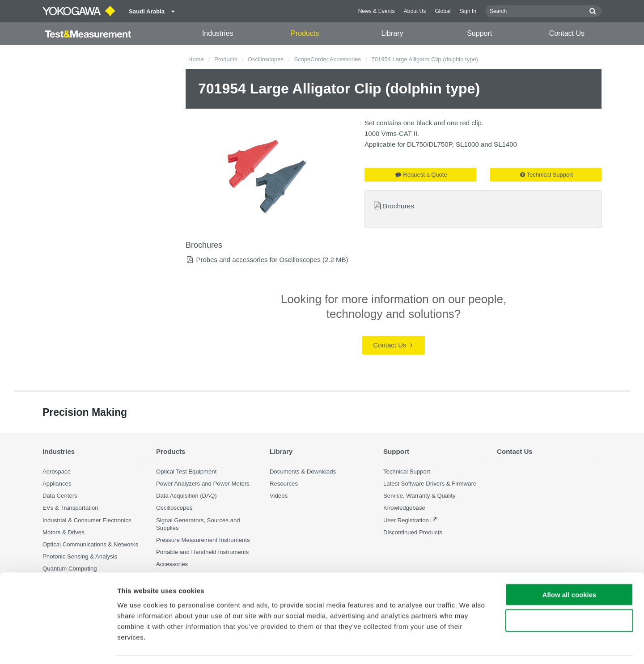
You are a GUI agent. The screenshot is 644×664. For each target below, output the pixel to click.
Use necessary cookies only (569, 594)
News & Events (377, 11)
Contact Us (567, 33)
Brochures (398, 206)
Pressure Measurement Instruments (203, 540)
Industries (218, 33)
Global (443, 11)
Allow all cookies (570, 568)
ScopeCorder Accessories (327, 59)
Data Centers (60, 496)
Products (305, 33)
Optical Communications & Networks (90, 544)
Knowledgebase (404, 508)
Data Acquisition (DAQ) (186, 496)
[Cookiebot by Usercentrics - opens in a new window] (58, 647)
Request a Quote (421, 175)
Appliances (57, 484)
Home (196, 59)
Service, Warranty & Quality (419, 496)
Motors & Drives (64, 532)
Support (479, 33)
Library (392, 33)
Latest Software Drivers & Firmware (430, 484)
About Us (415, 11)
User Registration (406, 520)
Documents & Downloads (303, 472)
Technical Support (547, 175)
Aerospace (57, 472)
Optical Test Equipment (186, 472)
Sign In (468, 11)
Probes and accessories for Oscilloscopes (258, 260)
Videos (279, 496)
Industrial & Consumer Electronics (87, 520)
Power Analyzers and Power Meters (203, 484)
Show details (469, 646)
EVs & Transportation (70, 508)
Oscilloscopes (266, 59)
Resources (284, 484)
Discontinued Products (413, 532)
